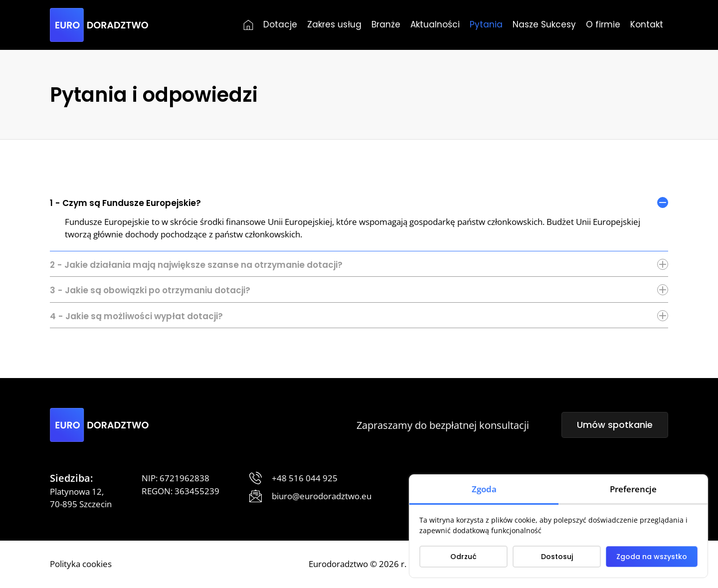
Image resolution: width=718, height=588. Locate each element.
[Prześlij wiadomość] (310, 496)
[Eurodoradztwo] (99, 25)
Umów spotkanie (615, 425)
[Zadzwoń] (293, 478)
